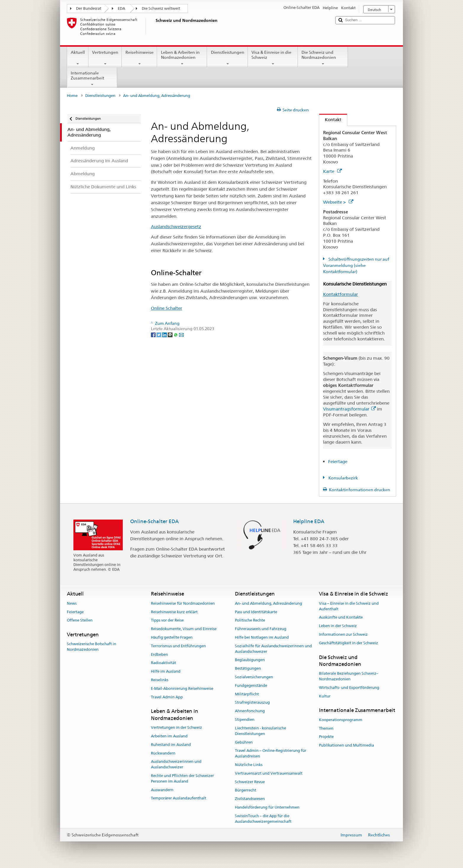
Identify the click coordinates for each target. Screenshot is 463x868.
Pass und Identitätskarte (256, 612)
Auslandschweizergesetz (176, 227)
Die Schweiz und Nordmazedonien (323, 58)
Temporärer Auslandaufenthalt (179, 798)
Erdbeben (159, 654)
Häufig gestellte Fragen (172, 637)
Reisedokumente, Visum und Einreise (184, 629)
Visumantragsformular (349, 409)
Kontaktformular (341, 294)
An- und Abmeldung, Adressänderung (268, 603)
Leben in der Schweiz (338, 626)
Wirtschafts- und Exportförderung (349, 688)
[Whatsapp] (176, 334)
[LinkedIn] (165, 334)
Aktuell (78, 58)
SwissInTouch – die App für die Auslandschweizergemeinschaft (263, 819)
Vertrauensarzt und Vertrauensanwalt (269, 773)
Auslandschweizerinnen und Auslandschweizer (176, 765)
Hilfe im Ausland (166, 671)
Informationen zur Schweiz (343, 634)
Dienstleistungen (227, 58)
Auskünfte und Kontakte (341, 618)
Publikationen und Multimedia (346, 745)
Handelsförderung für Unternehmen (267, 807)
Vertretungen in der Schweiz (176, 727)
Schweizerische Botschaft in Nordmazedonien (92, 647)
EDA (121, 8)
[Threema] (171, 334)
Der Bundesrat (89, 8)
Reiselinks (160, 680)
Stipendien (245, 719)
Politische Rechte (250, 620)
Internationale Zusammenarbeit (92, 79)
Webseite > (338, 202)
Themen (326, 728)
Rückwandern (163, 753)
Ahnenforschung (250, 711)
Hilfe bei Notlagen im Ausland (262, 637)
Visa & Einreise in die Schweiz (273, 58)
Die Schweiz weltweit (161, 8)
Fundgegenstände (251, 686)
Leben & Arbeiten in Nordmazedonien (182, 58)
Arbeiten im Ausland (169, 736)
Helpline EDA (309, 521)
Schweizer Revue (250, 782)
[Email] (181, 334)
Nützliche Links (249, 765)
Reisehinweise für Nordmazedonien (183, 603)
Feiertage (338, 461)
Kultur (325, 696)
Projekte (326, 737)
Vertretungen (105, 58)
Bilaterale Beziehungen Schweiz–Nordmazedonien (349, 676)
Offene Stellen (80, 620)
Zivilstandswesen (250, 799)
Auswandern (162, 790)
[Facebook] (154, 334)
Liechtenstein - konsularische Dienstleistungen (260, 731)
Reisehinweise (139, 58)
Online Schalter (167, 308)
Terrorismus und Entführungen (178, 646)
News (72, 603)
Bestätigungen (248, 668)
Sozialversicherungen (254, 677)
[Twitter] (159, 334)
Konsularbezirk (343, 478)
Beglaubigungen (250, 660)
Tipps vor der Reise (167, 620)
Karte (332, 171)
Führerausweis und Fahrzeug (261, 629)
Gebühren (244, 742)
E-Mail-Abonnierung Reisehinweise (182, 688)
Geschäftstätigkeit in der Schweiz (349, 643)
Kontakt (330, 120)
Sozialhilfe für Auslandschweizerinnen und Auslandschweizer (273, 649)
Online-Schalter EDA (154, 521)
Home (72, 96)
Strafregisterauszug (252, 703)
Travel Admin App (167, 697)
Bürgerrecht (246, 790)
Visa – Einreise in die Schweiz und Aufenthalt (349, 606)
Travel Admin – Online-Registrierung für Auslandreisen (271, 754)
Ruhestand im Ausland (171, 745)
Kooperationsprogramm (341, 720)
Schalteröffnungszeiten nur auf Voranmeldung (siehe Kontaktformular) (356, 265)
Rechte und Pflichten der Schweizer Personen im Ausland (182, 778)
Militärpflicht (247, 694)
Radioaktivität (163, 663)
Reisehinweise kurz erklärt (174, 612)
